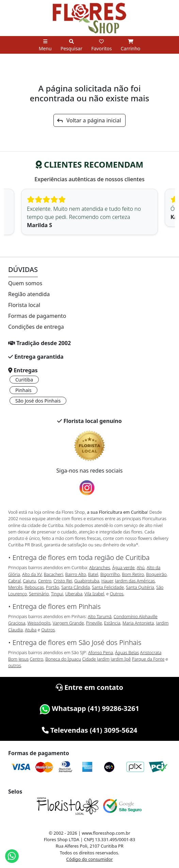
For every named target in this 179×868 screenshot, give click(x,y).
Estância (112, 623)
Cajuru (29, 581)
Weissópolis (39, 623)
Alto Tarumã (100, 616)
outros (15, 665)
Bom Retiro (133, 574)
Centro (45, 581)
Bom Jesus (18, 659)
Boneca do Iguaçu (63, 659)
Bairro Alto (76, 574)
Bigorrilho (110, 574)
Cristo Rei (63, 581)
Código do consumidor (90, 859)
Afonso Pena (101, 652)
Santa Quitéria (140, 587)
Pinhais (23, 390)
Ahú (141, 567)
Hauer (107, 581)
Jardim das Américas (135, 581)
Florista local (24, 305)
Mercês (15, 587)
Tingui (57, 594)
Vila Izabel (94, 594)
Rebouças (34, 587)
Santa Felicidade (108, 587)
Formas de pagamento (37, 316)
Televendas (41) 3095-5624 (90, 730)
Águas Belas (127, 652)
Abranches (100, 567)
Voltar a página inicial (89, 120)
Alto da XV (32, 574)
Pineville (94, 623)
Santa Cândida (76, 587)
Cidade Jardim (96, 659)
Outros (117, 594)
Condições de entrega (36, 327)
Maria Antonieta (138, 623)
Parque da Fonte (148, 659)
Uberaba (74, 594)
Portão (53, 587)
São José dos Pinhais (38, 401)
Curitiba (24, 380)
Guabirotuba (87, 581)
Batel (93, 574)
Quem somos (25, 283)
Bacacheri (54, 574)
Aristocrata (151, 652)
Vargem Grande (68, 623)
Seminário (39, 594)
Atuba (31, 630)
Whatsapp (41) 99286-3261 (89, 708)
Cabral (14, 581)
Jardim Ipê (121, 659)
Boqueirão (156, 574)
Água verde (124, 567)
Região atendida (29, 294)
